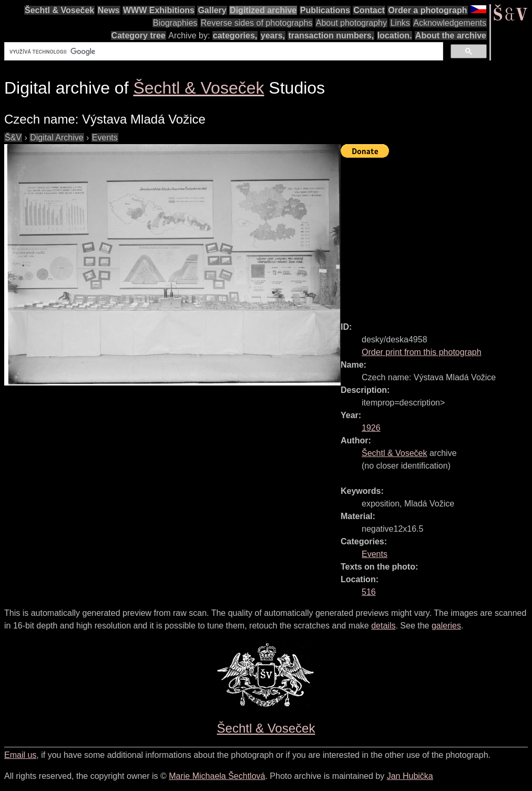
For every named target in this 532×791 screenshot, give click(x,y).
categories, (235, 36)
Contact (369, 10)
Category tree (139, 36)
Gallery (212, 10)
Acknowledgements (450, 23)
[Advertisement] (436, 235)
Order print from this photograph (422, 352)
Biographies (175, 23)
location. (395, 36)
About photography (351, 23)
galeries (446, 626)
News (109, 10)
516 (369, 592)
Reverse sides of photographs (257, 23)
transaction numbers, (331, 36)
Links (400, 23)
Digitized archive (263, 10)
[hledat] (223, 52)
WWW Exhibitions (159, 10)
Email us (20, 755)
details (383, 626)
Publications (325, 10)
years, (273, 36)
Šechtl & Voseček (59, 10)
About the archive (451, 36)
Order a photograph (427, 10)
